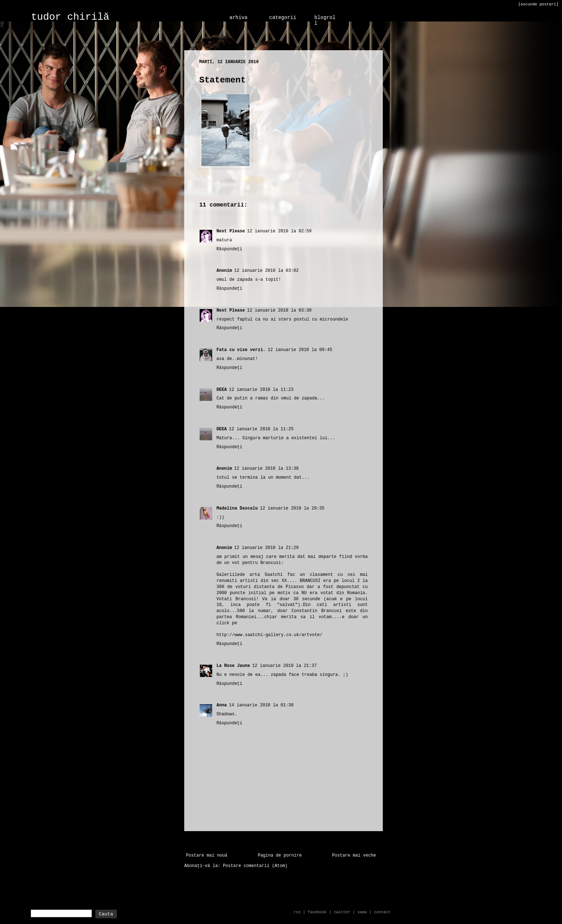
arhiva (238, 18)
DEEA (222, 390)
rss (297, 912)
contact (382, 912)
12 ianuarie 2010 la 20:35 (292, 508)
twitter (342, 912)
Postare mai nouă (207, 856)
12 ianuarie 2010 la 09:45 (300, 350)
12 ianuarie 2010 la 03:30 (279, 311)
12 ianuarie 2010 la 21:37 (285, 666)
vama (362, 912)
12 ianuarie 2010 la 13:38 (266, 469)
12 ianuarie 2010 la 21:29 (266, 548)
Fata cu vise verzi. (241, 350)
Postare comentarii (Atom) (255, 866)
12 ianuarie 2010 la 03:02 (266, 271)
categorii (283, 18)
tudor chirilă (70, 17)
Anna (222, 705)
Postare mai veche (354, 856)
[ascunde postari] (538, 4)
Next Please (231, 231)
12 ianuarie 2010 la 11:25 (261, 429)
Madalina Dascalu (237, 508)
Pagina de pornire (280, 856)
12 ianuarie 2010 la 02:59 (279, 231)
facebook (317, 912)
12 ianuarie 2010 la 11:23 (261, 390)
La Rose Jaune (233, 666)
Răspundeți (229, 249)
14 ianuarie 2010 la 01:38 (261, 705)
